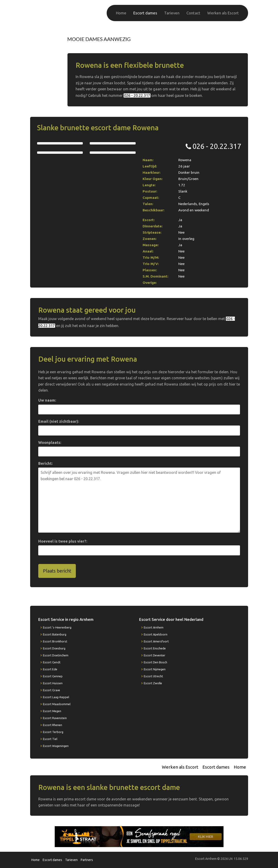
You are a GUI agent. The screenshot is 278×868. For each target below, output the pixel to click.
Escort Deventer (155, 655)
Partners (87, 860)
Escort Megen (52, 711)
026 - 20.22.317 (224, 39)
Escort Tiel (50, 739)
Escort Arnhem (154, 627)
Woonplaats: (50, 442)
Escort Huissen (53, 683)
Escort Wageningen (56, 746)
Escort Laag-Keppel (56, 697)
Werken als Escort (223, 13)
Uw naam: (47, 400)
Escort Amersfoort (156, 641)
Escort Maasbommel (57, 704)
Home (121, 13)
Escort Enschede (155, 648)
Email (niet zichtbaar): (59, 421)
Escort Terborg (53, 732)
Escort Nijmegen (155, 669)
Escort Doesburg (54, 648)
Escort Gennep (53, 676)
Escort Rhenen (53, 725)
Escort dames (145, 13)
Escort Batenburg (55, 634)
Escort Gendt (52, 662)
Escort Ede (50, 669)
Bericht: (45, 463)
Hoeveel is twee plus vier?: (63, 541)
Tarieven (172, 13)
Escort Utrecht (153, 676)
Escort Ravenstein (55, 718)
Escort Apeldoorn (156, 634)
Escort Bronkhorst (55, 641)
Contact (193, 13)
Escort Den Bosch (155, 662)
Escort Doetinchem (56, 655)
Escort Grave (51, 690)
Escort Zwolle (153, 683)
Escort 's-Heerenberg (57, 627)
